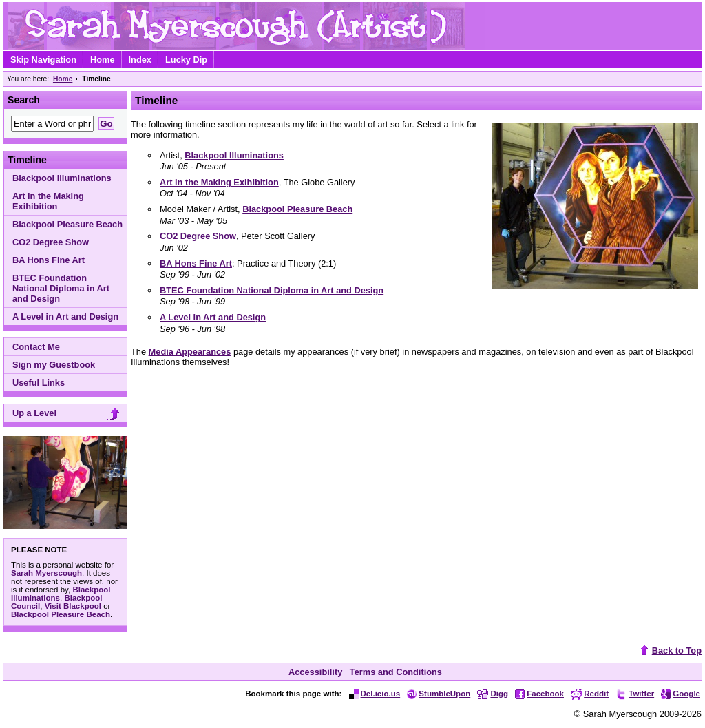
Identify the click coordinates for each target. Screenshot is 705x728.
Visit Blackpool (73, 606)
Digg (493, 694)
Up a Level (68, 414)
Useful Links (39, 383)
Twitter (635, 694)
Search (24, 100)
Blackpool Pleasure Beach (67, 224)
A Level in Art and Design (65, 316)
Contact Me (36, 347)
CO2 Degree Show (51, 242)
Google (681, 694)
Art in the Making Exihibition (48, 201)
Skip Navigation (43, 60)
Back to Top (669, 651)
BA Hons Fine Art (49, 260)
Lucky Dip (186, 60)
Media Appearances (190, 352)
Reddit (590, 694)
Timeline (27, 160)
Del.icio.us (375, 694)
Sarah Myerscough (46, 573)
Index (140, 60)
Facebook (539, 694)
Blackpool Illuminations (62, 178)
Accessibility (315, 672)
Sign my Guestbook (54, 365)
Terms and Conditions (396, 672)
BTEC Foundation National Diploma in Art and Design (61, 288)
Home (103, 60)
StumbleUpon (439, 694)
